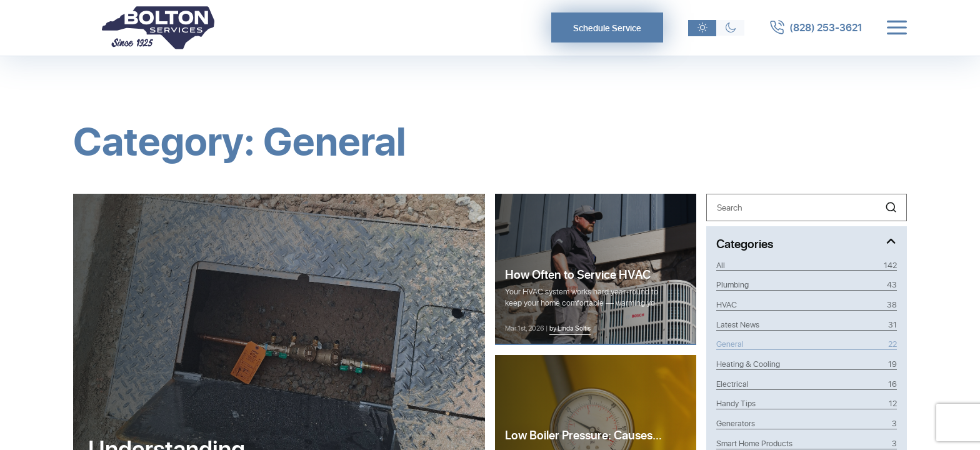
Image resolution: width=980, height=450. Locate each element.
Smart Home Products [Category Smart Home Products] (807, 443)
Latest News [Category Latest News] (807, 324)
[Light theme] (702, 28)
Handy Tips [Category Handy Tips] (807, 403)
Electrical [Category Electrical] (807, 384)
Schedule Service (607, 28)
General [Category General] (807, 344)
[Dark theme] (730, 28)
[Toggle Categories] (807, 243)
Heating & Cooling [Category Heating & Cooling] (807, 364)
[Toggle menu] (897, 27)
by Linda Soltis (570, 328)
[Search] (807, 207)
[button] (891, 207)
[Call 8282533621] (816, 27)
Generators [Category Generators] (807, 423)
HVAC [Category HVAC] (807, 304)
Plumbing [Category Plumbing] (807, 284)
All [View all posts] (807, 265)
